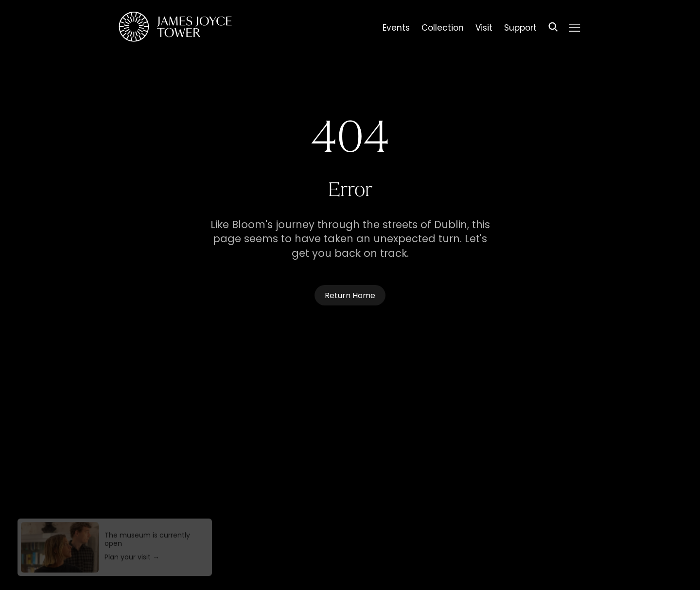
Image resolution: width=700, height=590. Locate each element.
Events (396, 29)
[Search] (553, 28)
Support (520, 29)
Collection (443, 29)
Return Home (350, 296)
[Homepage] (175, 28)
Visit (484, 29)
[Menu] (575, 28)
